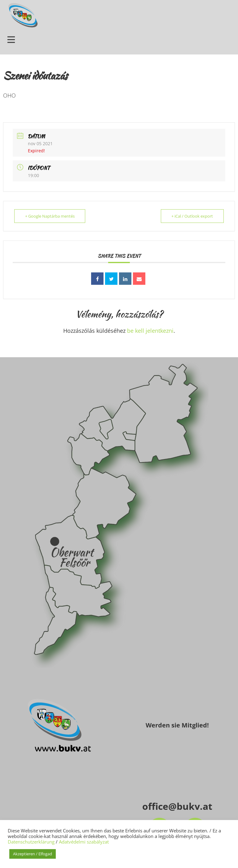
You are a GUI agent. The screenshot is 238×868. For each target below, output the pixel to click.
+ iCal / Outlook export (192, 216)
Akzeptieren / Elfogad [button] (33, 854)
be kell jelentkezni (150, 331)
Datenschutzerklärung (31, 842)
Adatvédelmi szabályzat (84, 842)
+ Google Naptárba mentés (50, 216)
